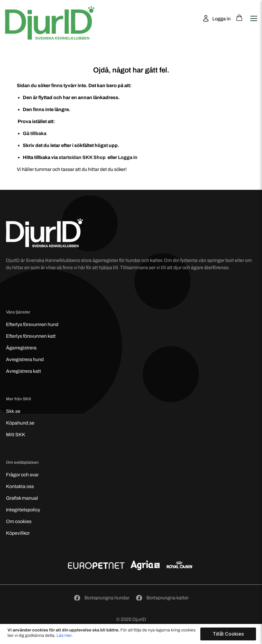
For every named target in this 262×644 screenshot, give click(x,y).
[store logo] (54, 18)
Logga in (221, 19)
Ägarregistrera (21, 348)
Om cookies (19, 521)
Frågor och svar (22, 475)
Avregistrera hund (25, 359)
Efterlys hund (32, 324)
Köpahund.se (20, 423)
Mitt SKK (16, 435)
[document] (132, 634)
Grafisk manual (22, 498)
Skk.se (13, 411)
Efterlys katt (31, 336)
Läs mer (64, 635)
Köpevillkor (18, 533)
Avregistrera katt (24, 371)
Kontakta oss (20, 486)
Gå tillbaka (35, 133)
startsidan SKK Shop (83, 157)
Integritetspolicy (23, 510)
